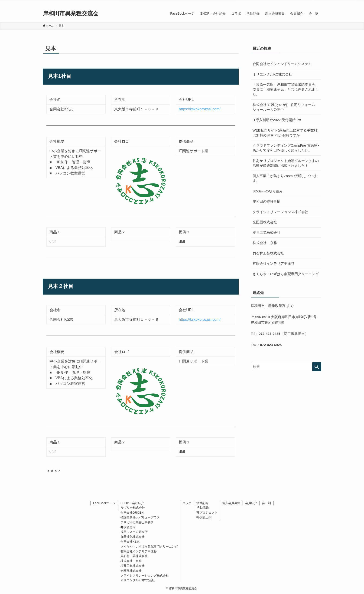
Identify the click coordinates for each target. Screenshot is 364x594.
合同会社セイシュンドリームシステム (282, 64)
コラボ (187, 503)
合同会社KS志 (130, 542)
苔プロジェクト (207, 513)
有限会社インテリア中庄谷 (273, 263)
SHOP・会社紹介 (132, 503)
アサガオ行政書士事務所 (137, 522)
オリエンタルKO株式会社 (273, 74)
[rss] (312, 3)
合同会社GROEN (132, 513)
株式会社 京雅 (265, 243)
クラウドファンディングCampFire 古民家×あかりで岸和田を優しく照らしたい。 (286, 148)
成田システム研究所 (134, 532)
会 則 (266, 503)
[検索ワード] (286, 367)
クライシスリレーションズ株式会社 (280, 212)
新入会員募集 (231, 503)
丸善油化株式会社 (133, 537)
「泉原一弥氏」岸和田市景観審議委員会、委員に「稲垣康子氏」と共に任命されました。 (286, 89)
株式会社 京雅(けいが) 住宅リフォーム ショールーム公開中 (286, 107)
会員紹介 (251, 503)
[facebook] (306, 3)
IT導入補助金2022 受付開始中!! (277, 120)
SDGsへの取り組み (268, 191)
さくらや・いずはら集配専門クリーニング (286, 274)
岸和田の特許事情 (266, 201)
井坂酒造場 (128, 527)
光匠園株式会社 (265, 222)
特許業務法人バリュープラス (140, 517)
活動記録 (202, 503)
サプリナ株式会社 (133, 508)
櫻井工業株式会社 (266, 233)
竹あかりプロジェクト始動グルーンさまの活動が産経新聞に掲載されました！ (286, 163)
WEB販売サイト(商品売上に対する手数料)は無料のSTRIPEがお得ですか (286, 133)
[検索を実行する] (317, 367)
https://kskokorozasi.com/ (200, 109)
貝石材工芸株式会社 (268, 253)
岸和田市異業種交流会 (71, 13)
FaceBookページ (104, 503)
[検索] (318, 3)
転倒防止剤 (204, 517)
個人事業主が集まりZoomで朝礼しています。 (285, 178)
